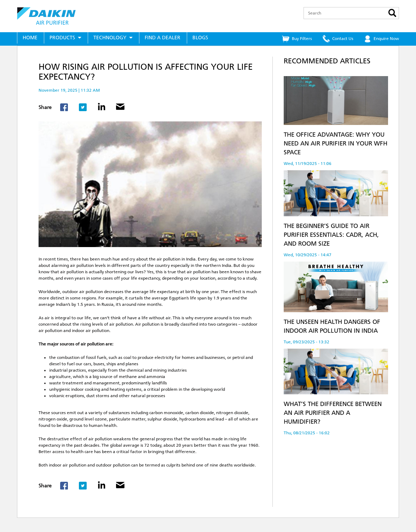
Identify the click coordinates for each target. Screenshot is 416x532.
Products (62, 38)
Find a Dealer (163, 38)
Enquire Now (386, 39)
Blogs (200, 38)
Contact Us (343, 39)
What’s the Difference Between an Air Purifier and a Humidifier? (333, 413)
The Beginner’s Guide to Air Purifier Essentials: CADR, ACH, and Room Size (331, 235)
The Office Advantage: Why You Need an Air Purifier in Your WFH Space (336, 143)
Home (30, 38)
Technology (110, 38)
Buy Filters (302, 39)
